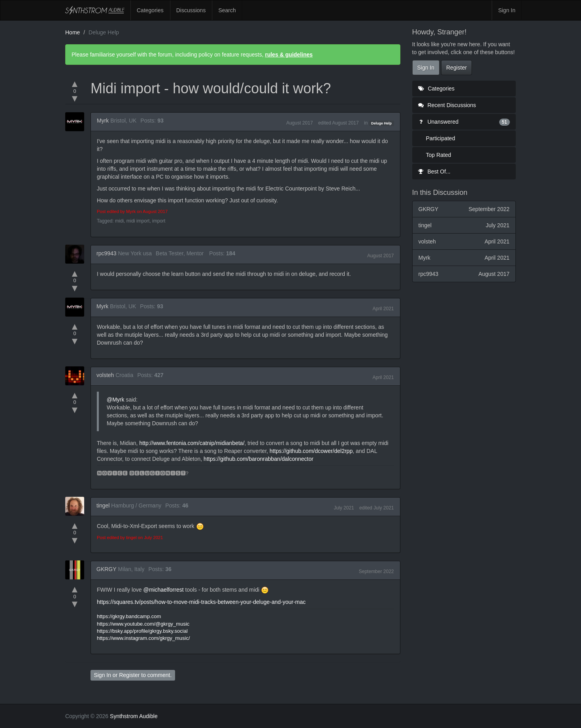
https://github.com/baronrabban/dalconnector (258, 459)
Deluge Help (381, 123)
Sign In (507, 10)
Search (227, 10)
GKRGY (107, 569)
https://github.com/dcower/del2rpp (311, 451)
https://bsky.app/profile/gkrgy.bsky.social (142, 631)
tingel (103, 505)
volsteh (105, 375)
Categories (150, 10)
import (159, 221)
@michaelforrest (163, 590)
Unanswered (464, 122)
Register (129, 675)
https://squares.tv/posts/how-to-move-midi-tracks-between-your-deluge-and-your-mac (201, 602)
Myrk (103, 121)
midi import (138, 221)
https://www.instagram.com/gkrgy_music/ (143, 638)
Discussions (191, 10)
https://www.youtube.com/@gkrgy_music (143, 624)
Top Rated (439, 155)
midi (119, 221)
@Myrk (116, 400)
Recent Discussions (447, 105)
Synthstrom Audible (95, 10)
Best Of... (434, 172)
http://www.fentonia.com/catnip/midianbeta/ (192, 443)
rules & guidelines (289, 55)
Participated (441, 138)
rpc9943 (107, 253)
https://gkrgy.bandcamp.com (129, 616)
